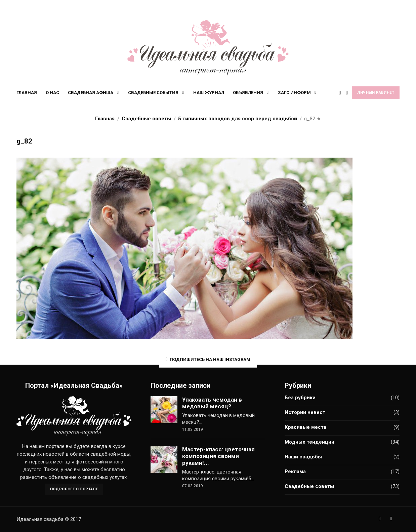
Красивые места (305, 427)
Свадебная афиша (91, 93)
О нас (52, 93)
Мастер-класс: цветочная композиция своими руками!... (218, 456)
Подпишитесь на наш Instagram (208, 359)
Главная (27, 93)
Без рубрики (300, 398)
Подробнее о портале (74, 489)
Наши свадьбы (303, 457)
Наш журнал (209, 93)
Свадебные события (153, 93)
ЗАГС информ (294, 93)
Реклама (295, 472)
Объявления (248, 93)
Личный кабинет (376, 93)
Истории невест (305, 412)
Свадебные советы (309, 486)
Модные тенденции (309, 442)
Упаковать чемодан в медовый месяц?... (212, 403)
